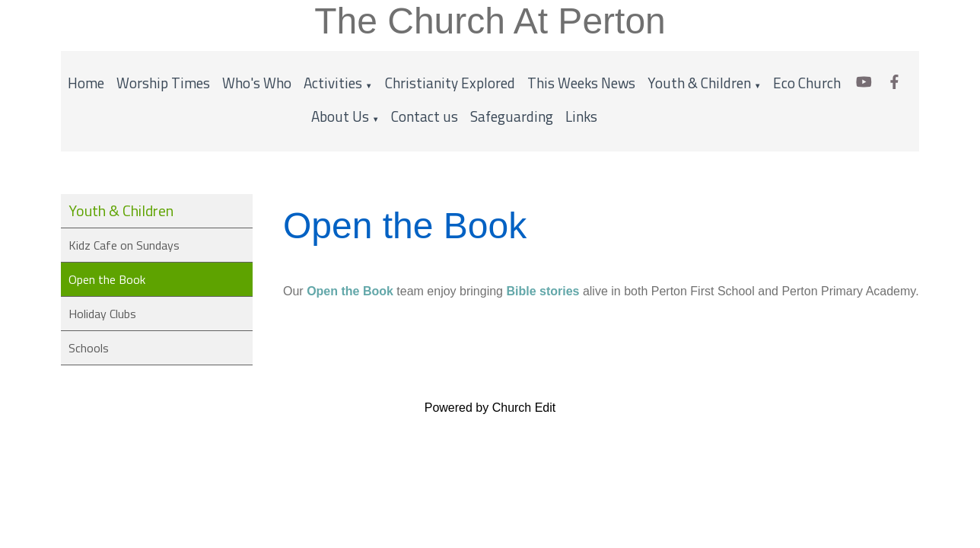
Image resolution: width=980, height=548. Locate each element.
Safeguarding (512, 116)
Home (86, 83)
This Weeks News (581, 83)
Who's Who (257, 83)
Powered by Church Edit (490, 408)
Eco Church (807, 83)
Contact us (425, 116)
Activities (333, 83)
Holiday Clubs (102, 314)
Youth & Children (699, 83)
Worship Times (163, 83)
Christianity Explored (450, 83)
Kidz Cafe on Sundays (124, 245)
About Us (340, 116)
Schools (89, 348)
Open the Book (107, 279)
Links (581, 116)
